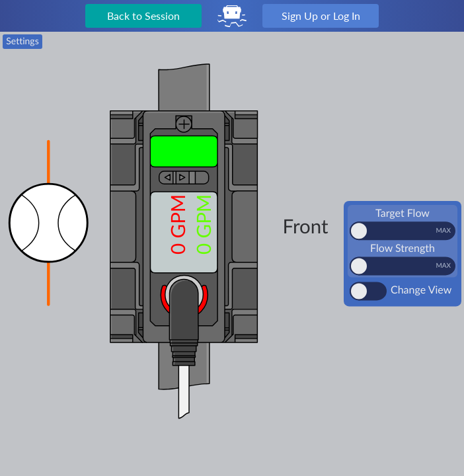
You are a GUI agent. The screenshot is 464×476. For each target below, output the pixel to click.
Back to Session (143, 16)
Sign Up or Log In (321, 16)
